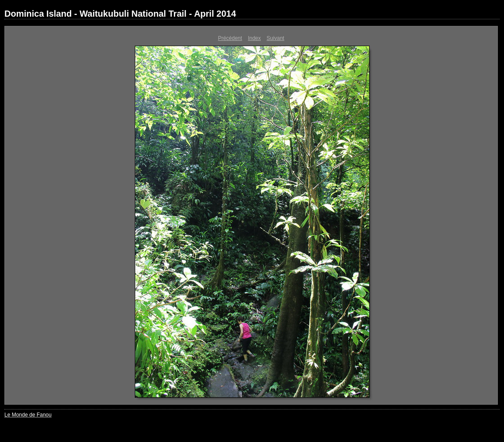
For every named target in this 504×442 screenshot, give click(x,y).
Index (254, 38)
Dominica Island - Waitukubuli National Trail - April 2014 (120, 14)
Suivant (275, 38)
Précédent (230, 38)
